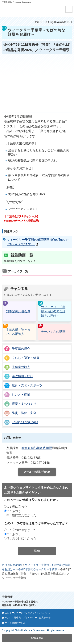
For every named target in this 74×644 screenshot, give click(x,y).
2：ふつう (14, 511)
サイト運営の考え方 (15, 623)
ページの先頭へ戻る (38, 586)
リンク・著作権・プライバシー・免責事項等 (28, 618)
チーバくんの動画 (53, 332)
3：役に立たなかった (22, 515)
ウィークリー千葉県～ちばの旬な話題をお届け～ (53, 311)
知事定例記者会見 (18, 311)
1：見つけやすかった (22, 530)
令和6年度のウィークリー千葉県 (38, 569)
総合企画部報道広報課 (37, 448)
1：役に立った (17, 507)
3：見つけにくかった (22, 538)
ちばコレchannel (12, 565)
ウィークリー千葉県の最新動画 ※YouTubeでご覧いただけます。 (37, 242)
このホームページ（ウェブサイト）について (28, 613)
